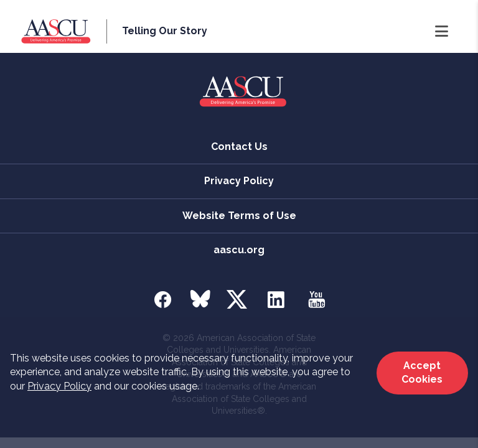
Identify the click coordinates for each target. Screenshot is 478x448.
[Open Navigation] (442, 32)
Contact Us (239, 147)
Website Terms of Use (239, 216)
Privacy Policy (59, 386)
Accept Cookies (422, 372)
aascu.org (239, 250)
